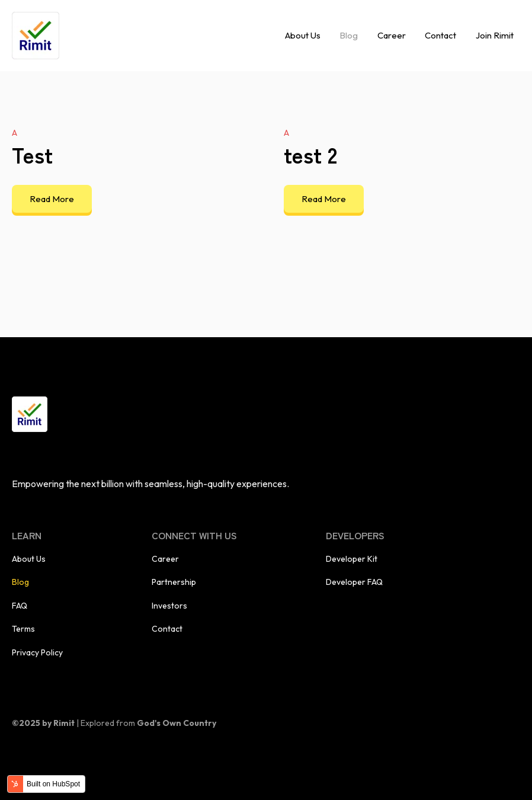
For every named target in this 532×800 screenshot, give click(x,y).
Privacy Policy (37, 652)
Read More (52, 199)
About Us (303, 35)
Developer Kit (352, 559)
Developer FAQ (354, 582)
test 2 (310, 154)
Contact (440, 35)
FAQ (20, 606)
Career (392, 35)
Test (32, 154)
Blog (349, 35)
